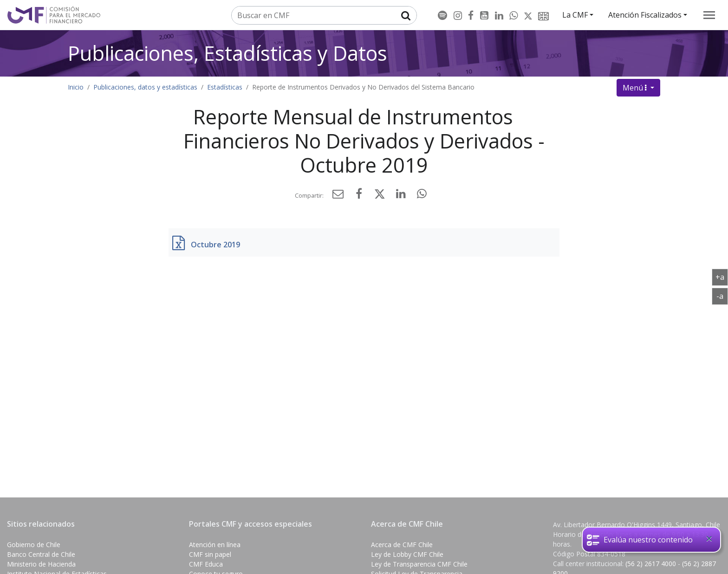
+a (722, 277)
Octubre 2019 (215, 245)
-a (722, 296)
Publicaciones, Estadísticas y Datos (227, 53)
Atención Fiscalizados (645, 15)
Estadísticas (225, 87)
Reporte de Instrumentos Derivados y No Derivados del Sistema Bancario (363, 87)
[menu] (709, 15)
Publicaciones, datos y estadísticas (145, 87)
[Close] (709, 539)
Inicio (76, 87)
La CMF (575, 15)
